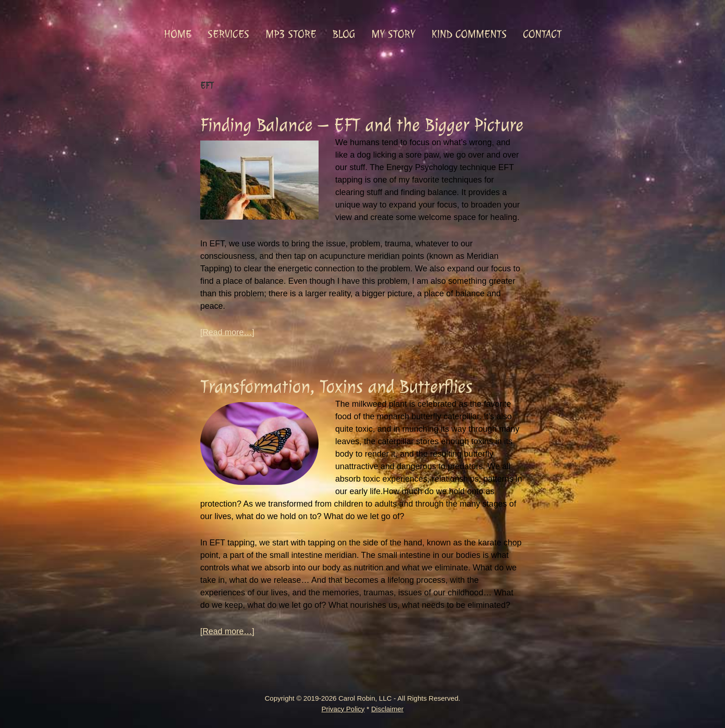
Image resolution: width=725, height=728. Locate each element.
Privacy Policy (343, 709)
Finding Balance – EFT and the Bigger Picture (362, 125)
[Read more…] (227, 333)
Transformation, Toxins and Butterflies (336, 387)
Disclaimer (387, 709)
